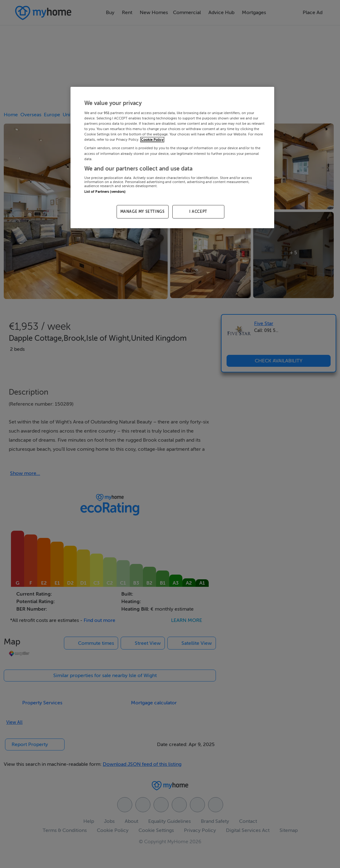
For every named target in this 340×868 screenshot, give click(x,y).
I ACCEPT (198, 212)
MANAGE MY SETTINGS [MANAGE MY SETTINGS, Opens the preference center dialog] (143, 212)
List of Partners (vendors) (105, 192)
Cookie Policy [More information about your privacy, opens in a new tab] (152, 140)
